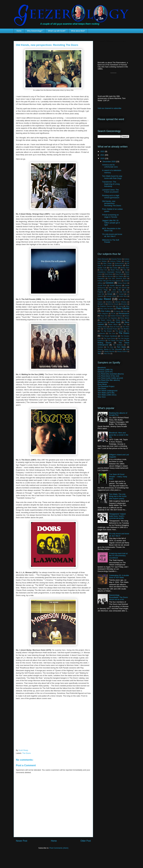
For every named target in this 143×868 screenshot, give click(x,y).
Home (19, 31)
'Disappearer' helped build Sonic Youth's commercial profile (117, 516)
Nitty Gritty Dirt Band (107, 309)
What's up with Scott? (57, 31)
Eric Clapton (119, 276)
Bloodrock (119, 265)
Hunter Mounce (116, 285)
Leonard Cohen (111, 296)
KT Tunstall (120, 294)
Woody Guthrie (122, 351)
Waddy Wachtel (109, 351)
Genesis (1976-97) (105, 372)
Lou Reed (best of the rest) (108, 376)
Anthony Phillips (116, 261)
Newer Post (22, 841)
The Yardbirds (118, 345)
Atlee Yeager (107, 263)
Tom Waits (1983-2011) (107, 395)
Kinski (110, 294)
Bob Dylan (114, 268)
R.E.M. (113, 314)
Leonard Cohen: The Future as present (110, 191)
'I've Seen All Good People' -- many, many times (118, 476)
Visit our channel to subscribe (109, 108)
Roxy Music (125, 318)
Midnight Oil (101, 304)
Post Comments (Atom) (59, 848)
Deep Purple (119, 274)
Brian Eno (104, 270)
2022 (103, 151)
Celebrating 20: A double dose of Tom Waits (119, 577)
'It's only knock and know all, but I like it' (112, 235)
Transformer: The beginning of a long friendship (111, 184)
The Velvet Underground (107, 391)
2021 (103, 155)
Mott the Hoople (113, 304)
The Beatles (125, 329)
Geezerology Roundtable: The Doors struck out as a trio (118, 597)
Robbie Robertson (116, 316)
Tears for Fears (115, 327)
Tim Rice (110, 347)
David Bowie (109, 274)
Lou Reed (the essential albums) (111, 374)
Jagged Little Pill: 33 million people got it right (111, 223)
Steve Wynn (113, 324)
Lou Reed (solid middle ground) (110, 378)
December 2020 (109, 162)
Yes (99, 353)
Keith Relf (101, 294)
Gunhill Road (102, 285)
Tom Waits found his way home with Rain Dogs (112, 177)
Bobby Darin (125, 268)
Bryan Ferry (115, 270)
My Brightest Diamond (105, 306)
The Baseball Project (110, 329)
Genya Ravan (122, 283)
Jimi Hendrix (123, 288)
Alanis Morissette (103, 259)
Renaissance (124, 313)
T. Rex (124, 324)
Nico (128, 306)
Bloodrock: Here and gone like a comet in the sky (119, 435)
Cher (125, 270)
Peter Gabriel (123, 308)
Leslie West (123, 296)
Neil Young (119, 306)
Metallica (109, 302)
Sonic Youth (115, 322)
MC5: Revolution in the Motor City (111, 230)
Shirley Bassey (121, 320)
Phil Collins (106, 311)
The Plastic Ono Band (115, 341)
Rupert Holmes (106, 320)
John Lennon (111, 292)
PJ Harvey (117, 311)
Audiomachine (120, 263)
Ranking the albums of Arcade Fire (118, 414)
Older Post (86, 841)
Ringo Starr (104, 316)
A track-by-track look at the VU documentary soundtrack (118, 556)
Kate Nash (123, 292)
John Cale (117, 290)
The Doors (26, 753)
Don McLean (109, 276)
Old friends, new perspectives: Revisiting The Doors (112, 203)
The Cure (112, 333)
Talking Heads (102, 327)
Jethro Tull (112, 288)
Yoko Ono (107, 354)
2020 (103, 158)
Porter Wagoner (103, 314)
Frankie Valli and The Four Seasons (109, 281)
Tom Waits (121, 347)
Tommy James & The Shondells (110, 349)
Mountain (124, 304)
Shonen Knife (102, 322)
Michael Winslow (121, 302)
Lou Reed (104, 299)
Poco (125, 311)
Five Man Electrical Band (117, 279)
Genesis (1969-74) (105, 370)
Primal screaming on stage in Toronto (110, 216)
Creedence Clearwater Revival (109, 272)
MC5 (120, 299)
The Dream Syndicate (109, 336)
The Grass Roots (109, 338)
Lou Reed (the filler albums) (109, 380)
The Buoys (119, 331)
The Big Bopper (106, 331)
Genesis (110, 283)
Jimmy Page (103, 290)
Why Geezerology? (35, 31)
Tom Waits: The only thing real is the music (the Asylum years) (118, 496)
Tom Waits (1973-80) (106, 393)
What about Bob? (78, 31)
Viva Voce (102, 397)
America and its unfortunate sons (110, 166)
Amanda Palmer (117, 259)
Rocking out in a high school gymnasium (111, 197)
